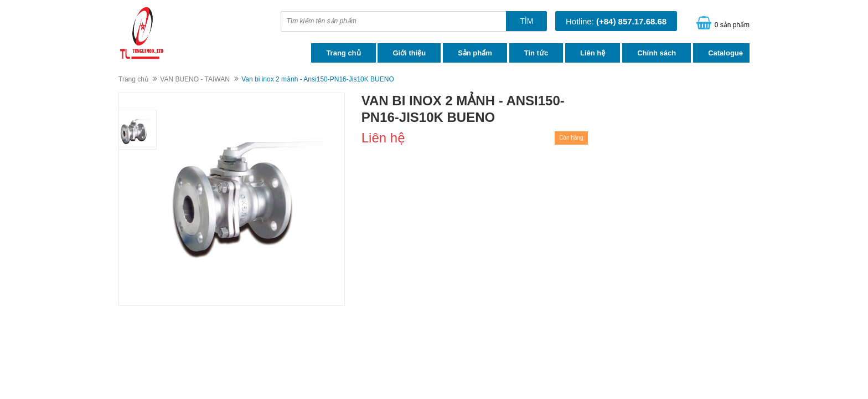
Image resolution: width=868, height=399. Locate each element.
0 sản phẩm (732, 25)
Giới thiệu (409, 53)
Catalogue (725, 53)
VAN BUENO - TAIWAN (195, 79)
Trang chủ (343, 53)
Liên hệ (593, 53)
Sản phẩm (475, 53)
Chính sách (657, 53)
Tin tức (536, 53)
